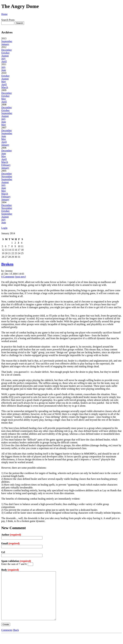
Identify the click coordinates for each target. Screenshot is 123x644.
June (4, 70)
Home (4, 14)
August (5, 56)
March (5, 87)
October (5, 53)
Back (16, 640)
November (7, 176)
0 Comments (8, 277)
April (4, 61)
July (3, 59)
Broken (7, 264)
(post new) (20, 277)
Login (4, 228)
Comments (7, 640)
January (5, 44)
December (7, 50)
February (6, 165)
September (7, 41)
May (4, 82)
